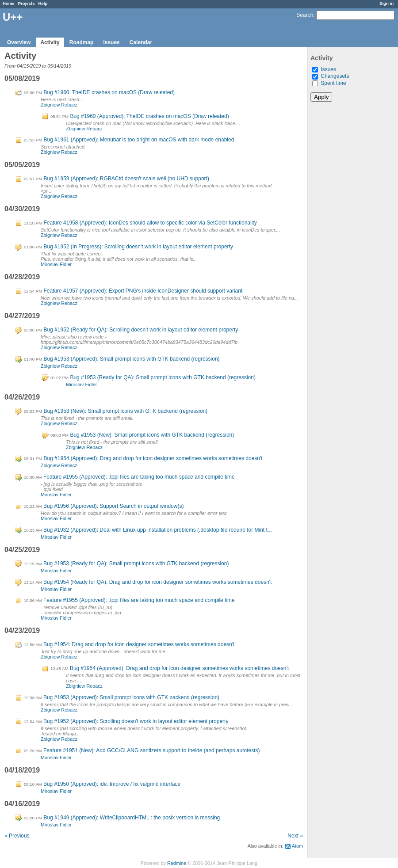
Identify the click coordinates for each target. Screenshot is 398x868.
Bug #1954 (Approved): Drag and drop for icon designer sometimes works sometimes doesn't (153, 458)
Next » (295, 836)
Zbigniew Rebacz (59, 105)
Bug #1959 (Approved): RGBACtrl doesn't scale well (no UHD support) (126, 179)
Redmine (177, 863)
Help (43, 3)
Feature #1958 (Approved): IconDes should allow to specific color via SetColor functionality (150, 223)
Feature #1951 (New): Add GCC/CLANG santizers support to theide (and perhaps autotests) (152, 750)
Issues (111, 42)
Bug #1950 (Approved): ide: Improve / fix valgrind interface (112, 784)
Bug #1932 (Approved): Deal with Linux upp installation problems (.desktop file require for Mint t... (158, 530)
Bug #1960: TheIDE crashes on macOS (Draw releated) (109, 92)
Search (305, 15)
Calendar (141, 42)
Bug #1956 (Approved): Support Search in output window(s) (114, 506)
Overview (19, 42)
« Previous (17, 836)
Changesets (335, 76)
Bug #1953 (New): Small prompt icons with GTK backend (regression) (125, 411)
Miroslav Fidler (56, 264)
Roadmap (82, 42)
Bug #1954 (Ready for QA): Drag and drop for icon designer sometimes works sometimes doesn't (158, 582)
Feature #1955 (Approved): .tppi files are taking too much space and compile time (139, 477)
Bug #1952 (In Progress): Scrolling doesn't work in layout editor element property (138, 247)
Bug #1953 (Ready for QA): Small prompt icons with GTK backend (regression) (163, 377)
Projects (27, 3)
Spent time (333, 83)
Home (9, 3)
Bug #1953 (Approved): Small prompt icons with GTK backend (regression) (131, 359)
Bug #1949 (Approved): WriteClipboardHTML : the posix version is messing (132, 818)
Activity (50, 42)
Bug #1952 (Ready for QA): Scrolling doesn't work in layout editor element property (141, 330)
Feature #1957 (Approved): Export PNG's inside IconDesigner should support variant (143, 291)
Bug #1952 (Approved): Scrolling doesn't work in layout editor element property (136, 721)
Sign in (387, 3)
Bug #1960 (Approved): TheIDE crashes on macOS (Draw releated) (149, 116)
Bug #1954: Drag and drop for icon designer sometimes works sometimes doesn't (139, 644)
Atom (297, 846)
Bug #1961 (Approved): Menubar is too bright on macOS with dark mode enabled (139, 140)
